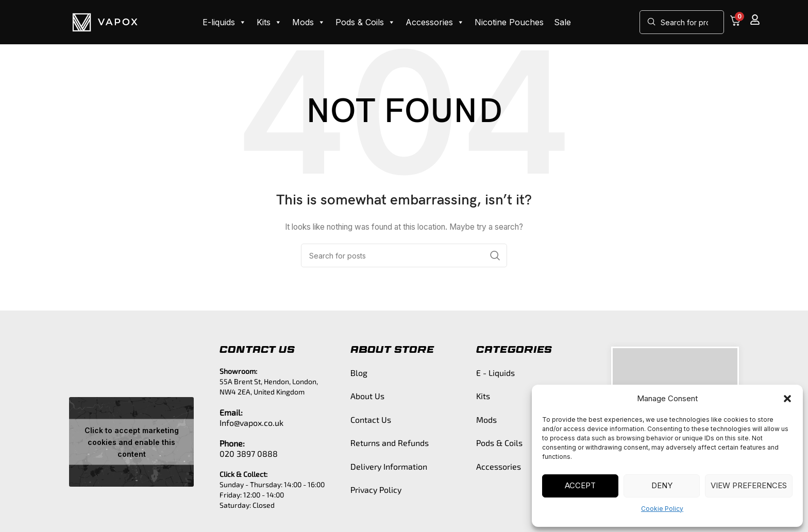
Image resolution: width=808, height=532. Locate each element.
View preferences (749, 485)
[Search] (682, 22)
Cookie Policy (662, 509)
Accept (580, 485)
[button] (787, 399)
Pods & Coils (365, 22)
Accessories (435, 22)
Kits (269, 22)
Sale (562, 22)
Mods (309, 22)
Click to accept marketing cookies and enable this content (132, 442)
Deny (662, 485)
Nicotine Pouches (509, 22)
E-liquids (224, 22)
